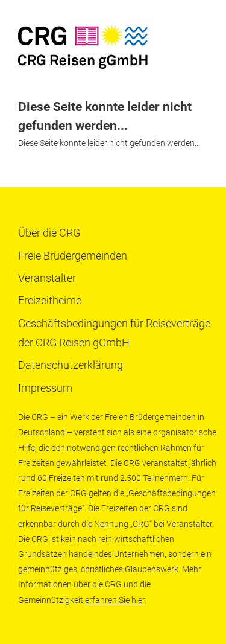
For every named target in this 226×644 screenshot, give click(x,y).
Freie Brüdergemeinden (73, 256)
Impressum (45, 388)
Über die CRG (49, 233)
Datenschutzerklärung (71, 365)
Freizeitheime (50, 300)
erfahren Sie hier (115, 600)
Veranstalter (47, 278)
